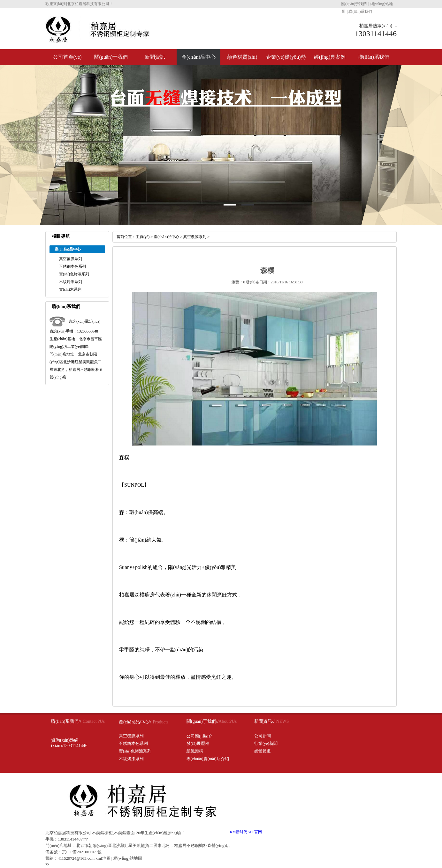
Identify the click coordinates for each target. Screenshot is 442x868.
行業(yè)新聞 (266, 743)
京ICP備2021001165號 (82, 852)
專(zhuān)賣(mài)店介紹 (208, 759)
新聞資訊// (264, 721)
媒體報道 (263, 751)
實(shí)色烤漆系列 (74, 274)
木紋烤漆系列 (71, 282)
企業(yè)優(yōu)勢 (286, 57)
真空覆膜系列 (71, 259)
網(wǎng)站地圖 (128, 858)
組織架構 (195, 751)
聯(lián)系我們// (66, 721)
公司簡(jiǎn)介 (199, 736)
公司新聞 (263, 736)
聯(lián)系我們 (360, 11)
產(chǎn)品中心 (198, 57)
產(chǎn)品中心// (135, 722)
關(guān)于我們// (202, 721)
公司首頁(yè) (67, 57)
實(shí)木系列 (70, 289)
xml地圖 (103, 858)
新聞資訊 (155, 57)
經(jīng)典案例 (330, 57)
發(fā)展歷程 (198, 743)
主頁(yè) (143, 237)
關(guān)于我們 (354, 4)
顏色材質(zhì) (242, 57)
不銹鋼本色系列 (72, 266)
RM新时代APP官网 (246, 832)
